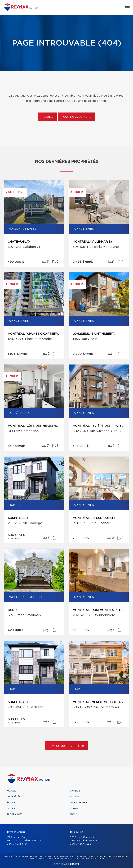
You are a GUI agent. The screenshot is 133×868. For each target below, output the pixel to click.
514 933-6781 (20, 844)
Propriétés (14, 797)
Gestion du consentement (90, 859)
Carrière (75, 791)
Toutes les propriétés (67, 746)
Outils (11, 808)
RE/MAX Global (79, 803)
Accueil (48, 117)
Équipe (11, 803)
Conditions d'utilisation (61, 859)
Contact (75, 808)
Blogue (74, 797)
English (75, 814)
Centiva (74, 864)
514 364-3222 (83, 844)
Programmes (15, 814)
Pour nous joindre (76, 117)
